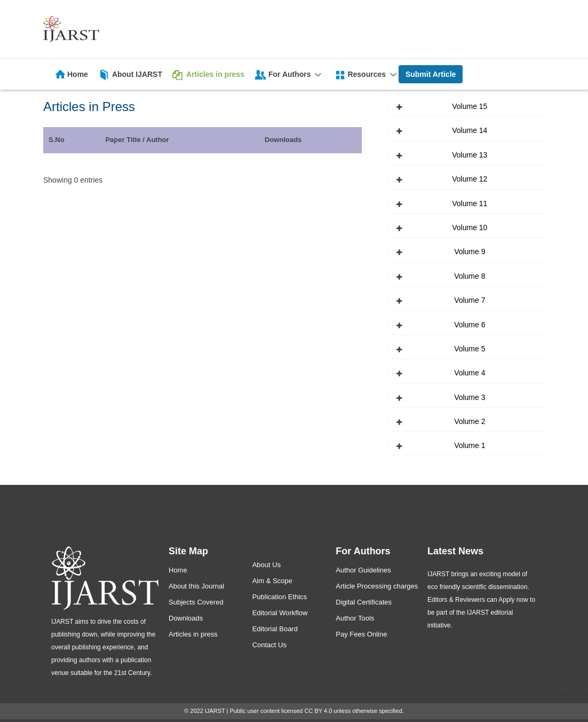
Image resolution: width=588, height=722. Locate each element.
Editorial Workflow (280, 613)
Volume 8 (470, 276)
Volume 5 (470, 349)
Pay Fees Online (361, 634)
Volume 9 (470, 252)
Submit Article (431, 74)
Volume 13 (470, 155)
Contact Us (269, 645)
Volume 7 (470, 300)
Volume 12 (470, 179)
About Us (267, 565)
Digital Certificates (364, 602)
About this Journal (196, 586)
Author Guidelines (363, 570)
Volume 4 (470, 373)
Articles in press (215, 74)
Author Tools (355, 618)
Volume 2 (470, 421)
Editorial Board (275, 629)
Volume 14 (470, 130)
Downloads (186, 618)
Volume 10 (470, 227)
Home (78, 74)
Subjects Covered (196, 602)
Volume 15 (470, 106)
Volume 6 (470, 325)
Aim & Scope (272, 581)
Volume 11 (470, 203)
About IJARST (137, 74)
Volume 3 (470, 397)
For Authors (296, 74)
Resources (373, 74)
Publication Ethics (280, 597)
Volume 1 (470, 445)
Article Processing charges (377, 586)
